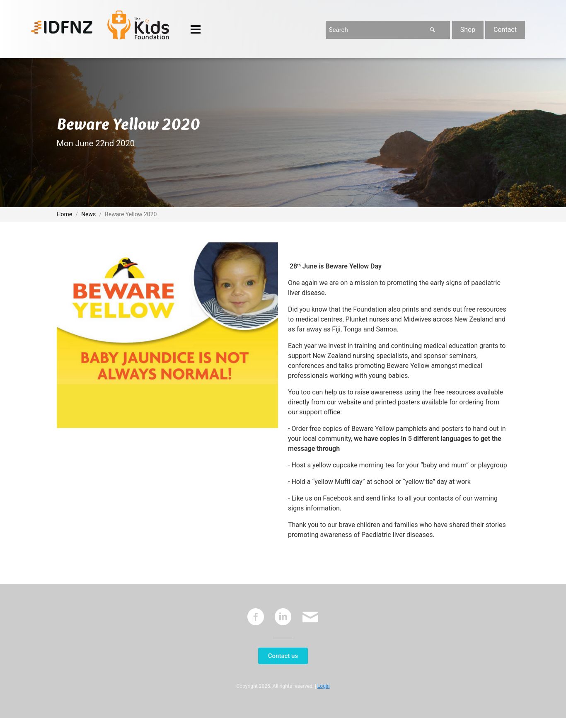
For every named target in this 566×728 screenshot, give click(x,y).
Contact (505, 30)
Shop (468, 30)
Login (324, 686)
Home (65, 214)
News (88, 214)
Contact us (283, 656)
